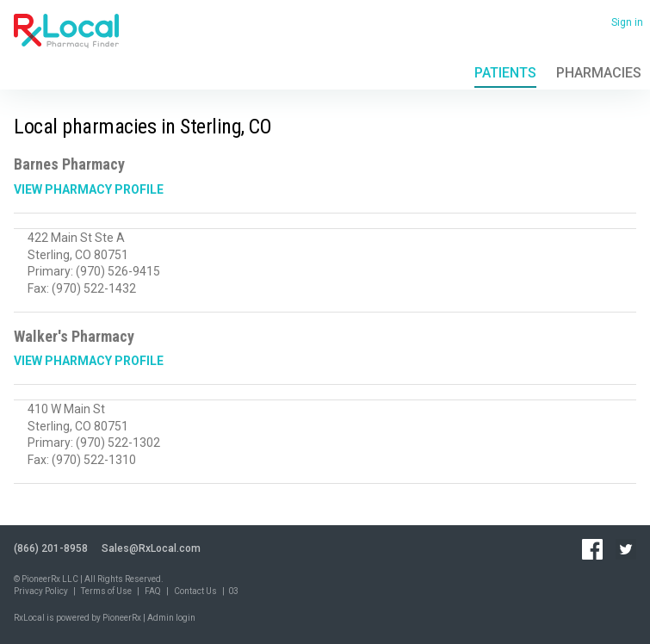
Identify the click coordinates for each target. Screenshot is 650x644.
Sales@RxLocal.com (151, 548)
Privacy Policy (41, 591)
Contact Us (195, 591)
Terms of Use (106, 591)
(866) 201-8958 (51, 548)
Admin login (171, 618)
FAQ (153, 591)
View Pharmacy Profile (89, 189)
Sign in (627, 22)
